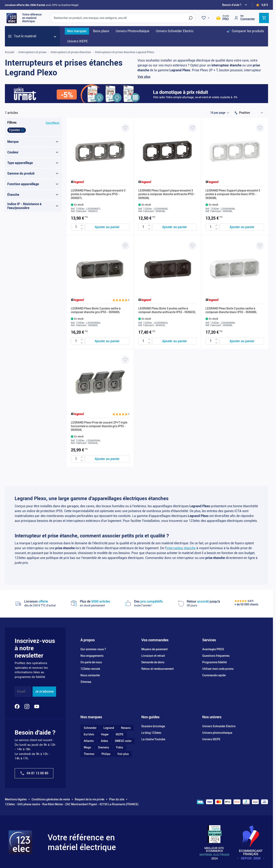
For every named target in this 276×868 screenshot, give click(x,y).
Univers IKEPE (211, 739)
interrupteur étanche (181, 548)
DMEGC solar (123, 741)
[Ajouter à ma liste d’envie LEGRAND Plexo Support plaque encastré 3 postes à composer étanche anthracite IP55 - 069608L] (192, 128)
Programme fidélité (214, 662)
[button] (121, 300)
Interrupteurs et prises (32, 52)
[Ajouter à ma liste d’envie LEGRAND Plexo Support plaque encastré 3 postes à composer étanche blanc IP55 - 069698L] (260, 128)
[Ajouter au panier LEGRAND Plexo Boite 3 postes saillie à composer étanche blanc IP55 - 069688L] (242, 341)
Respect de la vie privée (90, 799)
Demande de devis (153, 662)
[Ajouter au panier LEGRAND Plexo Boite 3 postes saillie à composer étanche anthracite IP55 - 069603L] (175, 341)
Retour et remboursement (158, 669)
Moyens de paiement (154, 649)
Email (21, 691)
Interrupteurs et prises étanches (71, 52)
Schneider (90, 728)
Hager (105, 734)
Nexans (126, 728)
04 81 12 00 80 (34, 773)
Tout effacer (52, 123)
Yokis (119, 747)
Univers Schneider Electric (219, 726)
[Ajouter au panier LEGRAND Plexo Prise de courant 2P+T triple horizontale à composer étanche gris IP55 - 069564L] (107, 459)
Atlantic (89, 741)
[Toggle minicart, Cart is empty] (264, 18)
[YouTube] (37, 706)
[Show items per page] (220, 113)
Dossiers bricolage (153, 726)
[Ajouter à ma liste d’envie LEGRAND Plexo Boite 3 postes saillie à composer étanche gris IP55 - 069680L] (125, 246)
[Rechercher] (191, 18)
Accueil (10, 52)
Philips (106, 754)
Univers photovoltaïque (217, 733)
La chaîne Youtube (153, 739)
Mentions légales (16, 799)
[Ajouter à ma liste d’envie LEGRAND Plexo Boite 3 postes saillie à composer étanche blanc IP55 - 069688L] (260, 246)
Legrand (109, 728)
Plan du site (117, 799)
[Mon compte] (244, 18)
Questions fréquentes (216, 656)
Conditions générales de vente (51, 799)
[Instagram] (27, 706)
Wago (87, 747)
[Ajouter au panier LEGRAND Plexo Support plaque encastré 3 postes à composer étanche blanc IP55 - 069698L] (242, 227)
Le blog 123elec (151, 733)
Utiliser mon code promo (218, 669)
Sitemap (86, 682)
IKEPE (120, 734)
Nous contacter (90, 675)
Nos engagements (92, 656)
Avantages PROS (213, 649)
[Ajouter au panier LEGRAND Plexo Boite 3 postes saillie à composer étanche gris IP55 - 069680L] (107, 341)
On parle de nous (91, 662)
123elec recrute (90, 669)
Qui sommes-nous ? (93, 649)
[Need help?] (235, 5)
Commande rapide (214, 675)
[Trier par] (252, 113)
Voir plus (144, 77)
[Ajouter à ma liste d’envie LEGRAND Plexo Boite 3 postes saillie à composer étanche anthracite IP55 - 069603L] (192, 246)
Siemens (103, 747)
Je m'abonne (44, 691)
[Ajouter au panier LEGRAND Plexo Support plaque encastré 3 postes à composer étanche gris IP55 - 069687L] (107, 227)
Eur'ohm (89, 734)
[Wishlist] (206, 18)
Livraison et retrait (153, 656)
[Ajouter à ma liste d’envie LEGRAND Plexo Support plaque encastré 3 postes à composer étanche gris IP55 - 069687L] (125, 128)
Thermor (89, 754)
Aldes (104, 741)
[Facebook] (17, 706)
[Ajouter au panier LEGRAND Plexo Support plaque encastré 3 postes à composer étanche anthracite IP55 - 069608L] (175, 227)
